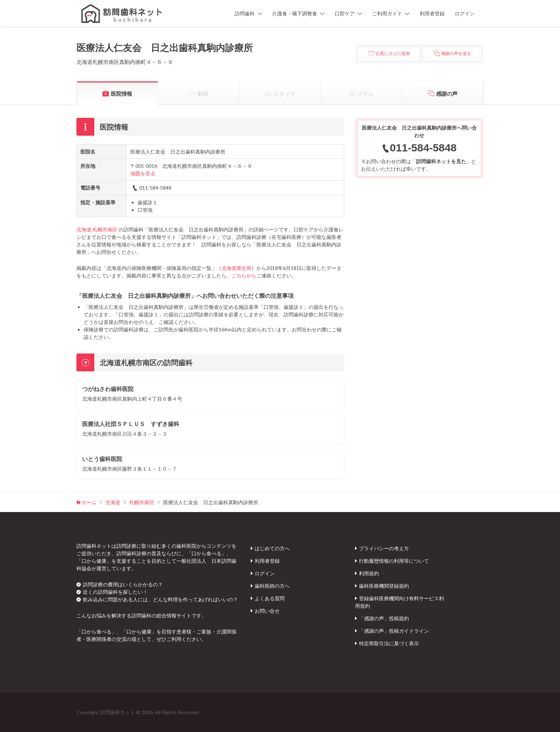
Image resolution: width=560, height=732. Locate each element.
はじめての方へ (272, 548)
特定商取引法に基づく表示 (389, 643)
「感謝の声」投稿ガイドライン (394, 631)
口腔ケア (345, 13)
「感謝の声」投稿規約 (384, 618)
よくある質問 (270, 598)
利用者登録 (432, 13)
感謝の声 (447, 94)
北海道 (84, 229)
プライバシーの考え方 (384, 548)
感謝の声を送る (456, 54)
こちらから (244, 275)
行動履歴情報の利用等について (394, 561)
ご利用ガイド (387, 13)
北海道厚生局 (236, 268)
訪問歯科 (245, 13)
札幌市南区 (105, 229)
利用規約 (369, 573)
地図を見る (143, 173)
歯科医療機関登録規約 (384, 586)
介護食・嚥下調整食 (295, 13)
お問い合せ (267, 611)
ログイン (465, 13)
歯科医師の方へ (272, 586)
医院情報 (121, 94)
